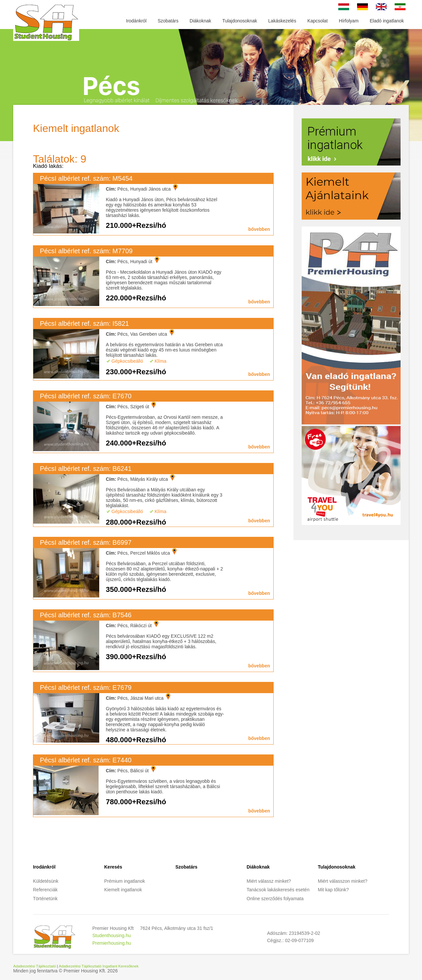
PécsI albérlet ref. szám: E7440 (86, 760)
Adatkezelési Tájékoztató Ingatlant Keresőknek (99, 966)
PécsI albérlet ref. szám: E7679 (86, 688)
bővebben (259, 229)
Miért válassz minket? (269, 881)
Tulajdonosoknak (240, 21)
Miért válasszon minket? (343, 881)
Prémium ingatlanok (125, 881)
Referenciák (45, 890)
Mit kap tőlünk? (333, 890)
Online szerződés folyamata (275, 899)
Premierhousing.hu (112, 943)
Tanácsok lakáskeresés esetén (278, 890)
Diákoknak (200, 21)
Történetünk (45, 899)
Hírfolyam (349, 21)
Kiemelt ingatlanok (123, 890)
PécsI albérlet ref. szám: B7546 (86, 615)
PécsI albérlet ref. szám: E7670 (86, 396)
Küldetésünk (46, 881)
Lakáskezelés (282, 21)
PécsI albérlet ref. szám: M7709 (86, 251)
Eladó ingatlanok (387, 21)
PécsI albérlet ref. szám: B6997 (86, 542)
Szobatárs (168, 21)
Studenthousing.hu (112, 935)
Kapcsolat (317, 21)
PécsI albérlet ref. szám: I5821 (84, 323)
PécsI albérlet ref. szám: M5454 (86, 178)
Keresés (113, 867)
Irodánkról (136, 21)
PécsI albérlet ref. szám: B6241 (86, 469)
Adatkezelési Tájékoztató (34, 966)
